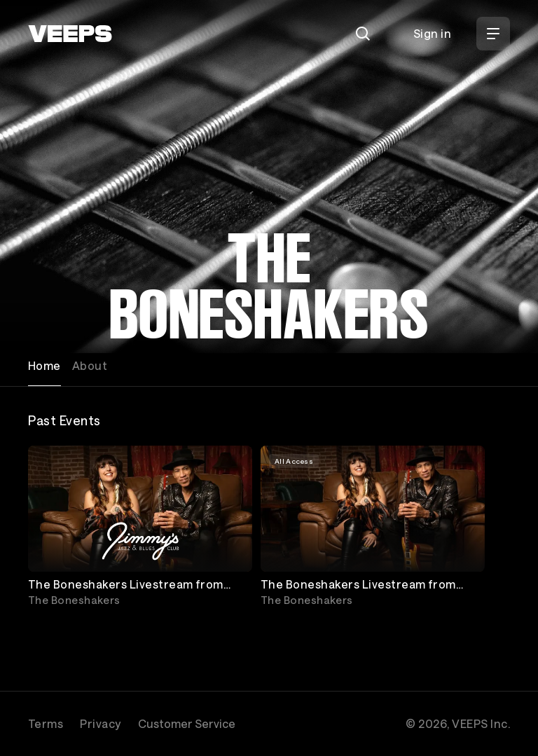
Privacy (100, 723)
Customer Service (187, 723)
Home (44, 365)
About (90, 365)
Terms (46, 723)
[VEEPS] (70, 34)
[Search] (363, 34)
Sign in (432, 33)
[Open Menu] (493, 34)
